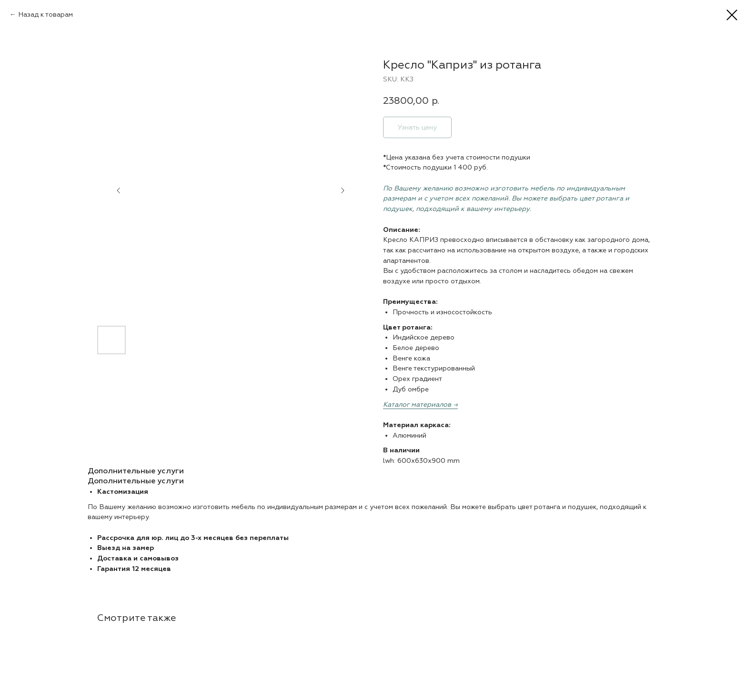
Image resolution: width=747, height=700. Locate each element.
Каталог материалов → (420, 405)
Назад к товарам (45, 15)
